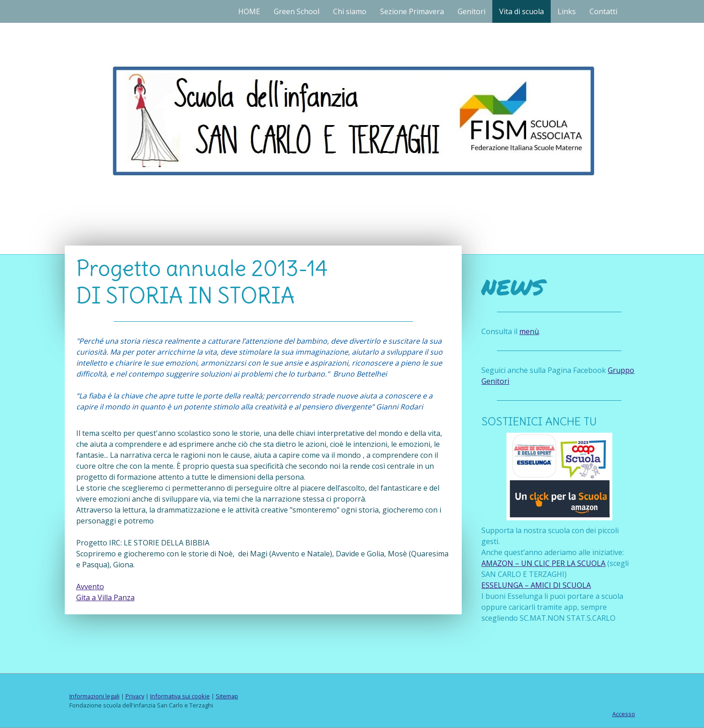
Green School (297, 11)
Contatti (603, 11)
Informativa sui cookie (180, 696)
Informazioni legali (94, 696)
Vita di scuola (521, 11)
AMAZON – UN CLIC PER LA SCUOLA (543, 563)
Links (567, 11)
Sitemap (227, 696)
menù (529, 331)
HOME (249, 11)
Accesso (624, 714)
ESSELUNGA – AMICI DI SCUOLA (536, 585)
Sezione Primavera (412, 11)
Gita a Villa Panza (105, 597)
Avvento (90, 587)
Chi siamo (350, 11)
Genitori (472, 11)
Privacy (135, 696)
